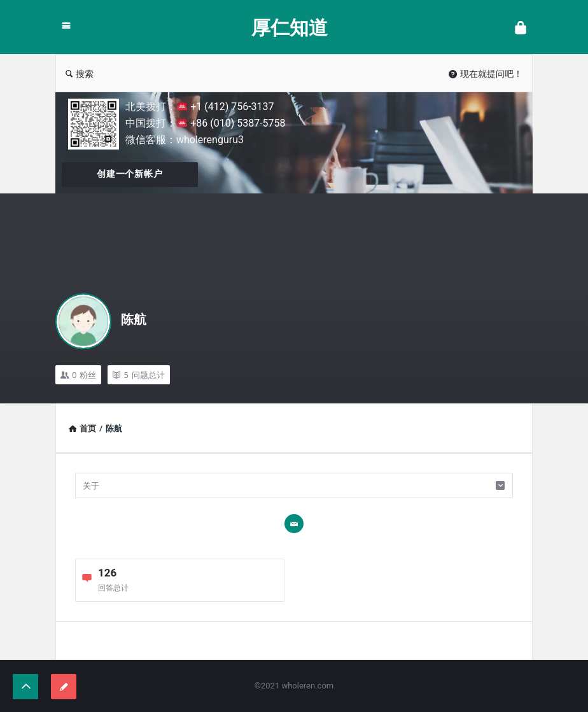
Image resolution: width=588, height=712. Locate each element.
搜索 (80, 73)
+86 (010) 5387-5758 (231, 123)
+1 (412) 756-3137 (225, 107)
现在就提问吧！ (486, 73)
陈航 (134, 319)
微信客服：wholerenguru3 (185, 140)
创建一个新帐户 (130, 174)
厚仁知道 (290, 27)
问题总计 (138, 375)
